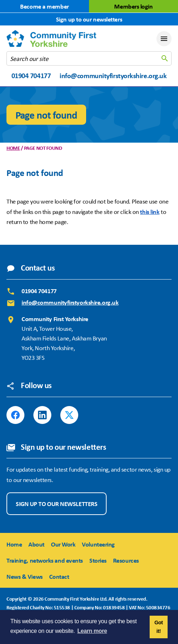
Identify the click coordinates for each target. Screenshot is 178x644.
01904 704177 (31, 75)
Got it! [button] (158, 627)
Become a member (44, 6)
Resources (126, 560)
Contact (59, 576)
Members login (133, 6)
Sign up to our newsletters (89, 19)
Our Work (63, 544)
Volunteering (98, 544)
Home (13, 148)
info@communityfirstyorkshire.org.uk (113, 75)
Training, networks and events (45, 560)
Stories (98, 560)
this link (150, 211)
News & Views (25, 576)
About (36, 544)
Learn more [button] (92, 631)
